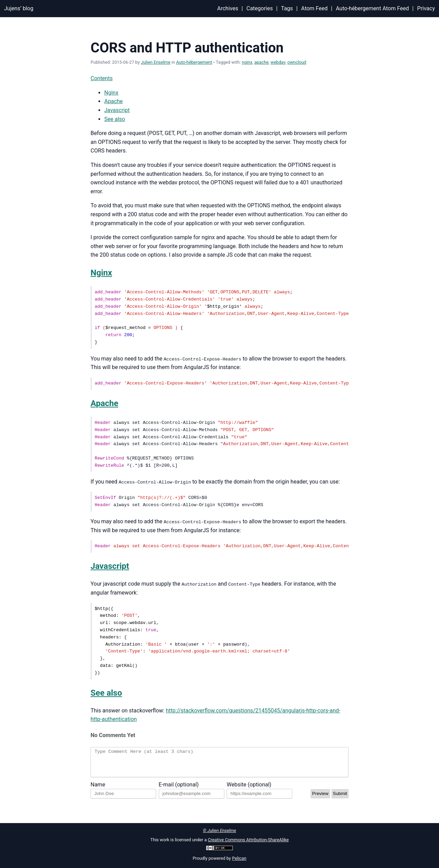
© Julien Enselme (220, 830)
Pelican (239, 858)
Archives (228, 8)
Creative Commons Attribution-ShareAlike (248, 840)
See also (115, 119)
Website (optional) (249, 790)
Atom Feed (314, 8)
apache (261, 62)
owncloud (297, 62)
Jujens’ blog (19, 8)
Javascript (117, 110)
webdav (278, 62)
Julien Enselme (156, 62)
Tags (287, 8)
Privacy (426, 8)
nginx (247, 62)
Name (98, 790)
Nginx (111, 93)
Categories (259, 8)
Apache (114, 101)
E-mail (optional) (179, 790)
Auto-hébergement (194, 62)
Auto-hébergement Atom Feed (372, 8)
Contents (102, 78)
